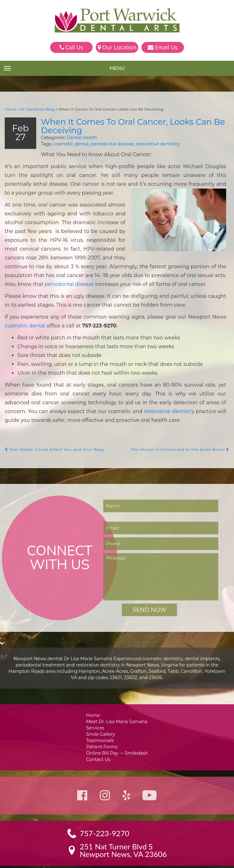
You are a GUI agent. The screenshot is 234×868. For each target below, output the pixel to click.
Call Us (71, 47)
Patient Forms (103, 732)
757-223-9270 (105, 820)
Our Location (117, 47)
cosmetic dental (68, 143)
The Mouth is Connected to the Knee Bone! (183, 433)
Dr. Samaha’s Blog (35, 109)
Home (10, 109)
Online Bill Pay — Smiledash (117, 739)
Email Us (163, 47)
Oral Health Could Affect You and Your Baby (52, 433)
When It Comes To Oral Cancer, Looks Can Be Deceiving (127, 125)
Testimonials (101, 726)
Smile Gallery (102, 719)
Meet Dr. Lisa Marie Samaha (117, 706)
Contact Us (99, 745)
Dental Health (76, 136)
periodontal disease (106, 143)
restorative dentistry (150, 143)
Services (97, 712)
